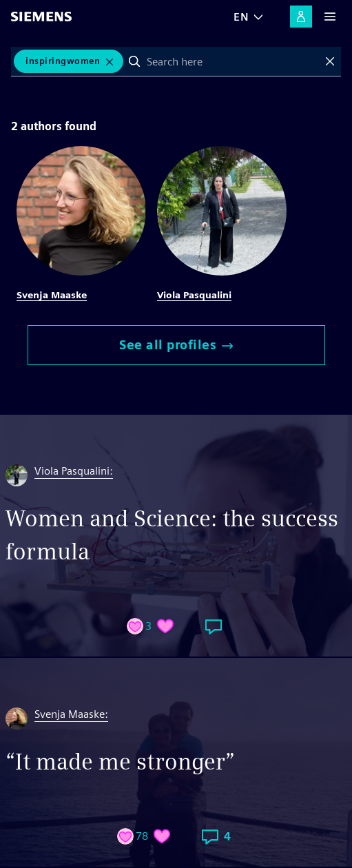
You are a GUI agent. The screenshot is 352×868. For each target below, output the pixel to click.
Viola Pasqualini (194, 295)
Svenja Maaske (52, 295)
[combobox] (232, 61)
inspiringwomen (63, 61)
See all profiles (176, 345)
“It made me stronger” (120, 762)
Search (134, 61)
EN (241, 17)
